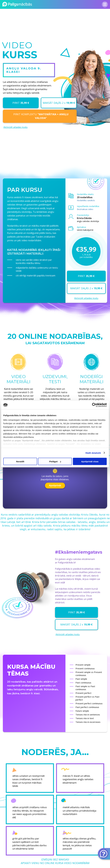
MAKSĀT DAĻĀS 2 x (59, 103)
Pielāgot (55, 461)
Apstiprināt (55, 485)
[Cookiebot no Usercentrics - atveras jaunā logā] (94, 405)
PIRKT (21, 103)
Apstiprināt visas (90, 461)
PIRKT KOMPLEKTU (41, 116)
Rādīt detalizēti (93, 453)
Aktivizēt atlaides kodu (15, 127)
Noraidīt (20, 461)
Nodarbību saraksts (86, 200)
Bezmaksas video (85, 209)
